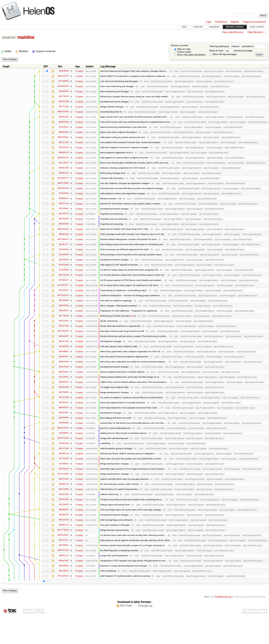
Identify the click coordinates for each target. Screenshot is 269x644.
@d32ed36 (64, 387)
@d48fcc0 (64, 525)
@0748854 (64, 392)
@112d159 (64, 505)
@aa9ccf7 (64, 244)
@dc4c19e (64, 341)
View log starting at (226, 46)
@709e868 (64, 423)
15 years (79, 71)
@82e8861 (64, 351)
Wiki (184, 27)
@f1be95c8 (63, 576)
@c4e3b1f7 (63, 178)
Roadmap (214, 27)
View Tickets (257, 27)
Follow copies (183, 52)
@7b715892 (63, 474)
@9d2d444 (64, 91)
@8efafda (64, 479)
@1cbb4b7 (64, 290)
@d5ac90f (64, 561)
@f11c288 (64, 397)
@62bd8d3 (64, 301)
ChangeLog (145, 606)
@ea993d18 (63, 86)
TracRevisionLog (223, 597)
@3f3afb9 (64, 219)
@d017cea (64, 204)
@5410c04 (64, 469)
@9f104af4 (63, 239)
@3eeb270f (63, 76)
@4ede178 (64, 484)
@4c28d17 (64, 571)
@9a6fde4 (64, 132)
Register (235, 22)
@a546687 (64, 545)
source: (9, 37)
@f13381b (64, 209)
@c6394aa (64, 464)
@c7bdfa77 (63, 285)
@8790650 (64, 418)
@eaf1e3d (64, 275)
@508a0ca (64, 198)
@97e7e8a (64, 448)
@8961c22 (64, 556)
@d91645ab (63, 229)
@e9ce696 (64, 489)
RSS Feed (126, 606)
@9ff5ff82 (63, 550)
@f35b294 (64, 443)
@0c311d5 (64, 520)
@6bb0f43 (64, 152)
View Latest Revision (233, 32)
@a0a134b (64, 102)
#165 (133, 316)
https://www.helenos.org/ (255, 612)
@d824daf (64, 372)
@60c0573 (64, 311)
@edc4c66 (64, 367)
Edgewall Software (36, 612)
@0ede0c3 (64, 357)
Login (209, 22)
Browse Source (235, 27)
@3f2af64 (64, 321)
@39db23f (64, 515)
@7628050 (64, 270)
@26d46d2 (64, 260)
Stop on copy (182, 49)
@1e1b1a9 (64, 494)
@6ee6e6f (64, 336)
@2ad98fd (64, 433)
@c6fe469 (64, 265)
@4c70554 (64, 96)
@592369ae (63, 137)
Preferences (221, 22)
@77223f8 (64, 459)
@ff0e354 (64, 499)
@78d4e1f (64, 280)
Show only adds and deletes (190, 55)
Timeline (198, 27)
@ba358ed (64, 306)
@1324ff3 (64, 214)
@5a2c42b (64, 142)
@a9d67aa (64, 453)
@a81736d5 (63, 183)
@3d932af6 (63, 158)
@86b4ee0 (64, 362)
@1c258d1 (64, 377)
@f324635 (64, 193)
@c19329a (64, 346)
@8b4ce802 (63, 112)
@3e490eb (64, 566)
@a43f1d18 (63, 438)
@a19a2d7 (64, 403)
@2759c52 (64, 147)
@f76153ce (63, 295)
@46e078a (64, 382)
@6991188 (64, 234)
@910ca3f (64, 173)
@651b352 (64, 117)
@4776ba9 (64, 316)
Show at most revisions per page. (231, 51)
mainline (26, 37)
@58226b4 (64, 224)
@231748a (64, 326)
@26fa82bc (63, 535)
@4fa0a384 (63, 331)
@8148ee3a (63, 188)
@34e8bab (64, 71)
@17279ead (63, 530)
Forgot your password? (254, 22)
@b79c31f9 (63, 428)
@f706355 (64, 81)
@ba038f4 (64, 408)
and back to (253, 46)
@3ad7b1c (64, 540)
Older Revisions (255, 32)
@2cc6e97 (64, 163)
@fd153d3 (64, 249)
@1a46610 (64, 255)
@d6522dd (64, 122)
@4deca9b (64, 168)
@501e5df (64, 413)
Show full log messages (223, 54)
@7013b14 (64, 127)
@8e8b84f (64, 510)
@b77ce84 (64, 107)
